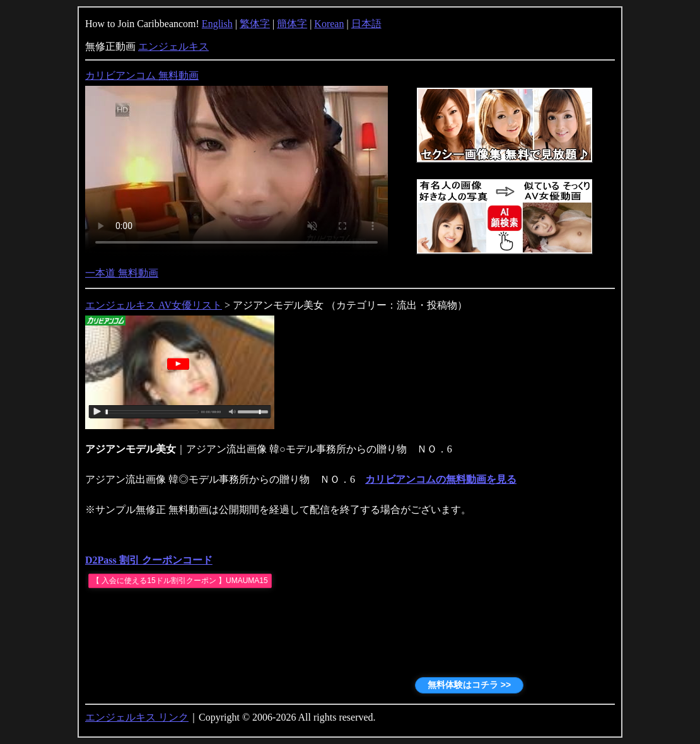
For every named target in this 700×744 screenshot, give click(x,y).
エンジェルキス (173, 46)
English (217, 24)
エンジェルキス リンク (137, 717)
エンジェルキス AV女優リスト (154, 305)
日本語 (366, 24)
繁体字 (255, 24)
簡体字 (292, 24)
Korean (329, 24)
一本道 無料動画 (122, 273)
